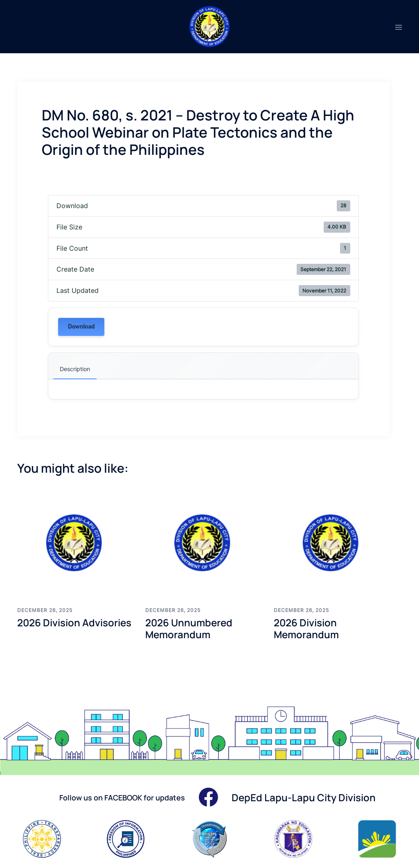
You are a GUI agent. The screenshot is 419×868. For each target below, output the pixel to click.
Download (81, 327)
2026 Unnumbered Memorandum (189, 628)
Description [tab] (75, 369)
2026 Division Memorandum (306, 628)
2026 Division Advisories (74, 622)
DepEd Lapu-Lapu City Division (304, 797)
